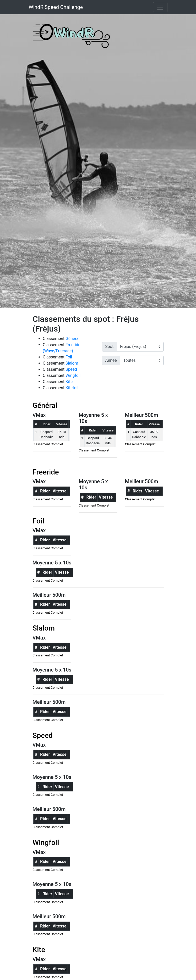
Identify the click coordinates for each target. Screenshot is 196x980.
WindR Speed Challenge (56, 7)
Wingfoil (73, 375)
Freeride (46, 472)
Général (72, 339)
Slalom (72, 363)
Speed (71, 369)
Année (111, 360)
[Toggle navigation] (160, 7)
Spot (110, 347)
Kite (69, 382)
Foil (69, 357)
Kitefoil (72, 388)
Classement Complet (48, 444)
